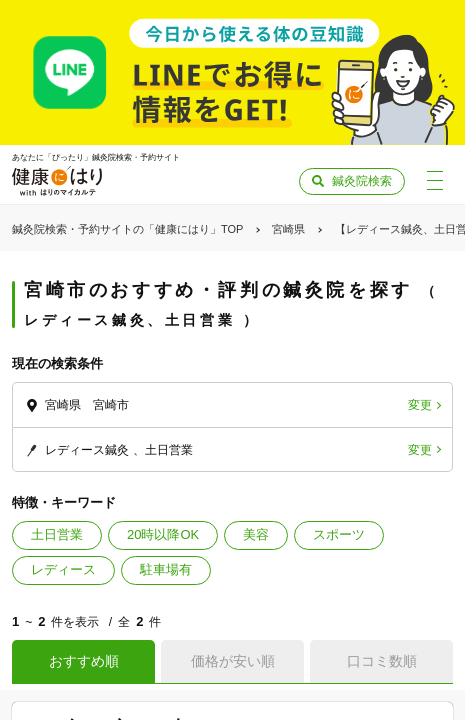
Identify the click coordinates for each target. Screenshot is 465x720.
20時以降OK (163, 534)
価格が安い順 (233, 661)
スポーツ (339, 534)
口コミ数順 (382, 661)
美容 (256, 534)
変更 (420, 405)
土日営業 (57, 534)
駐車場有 (166, 569)
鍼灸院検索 (362, 181)
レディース (63, 569)
